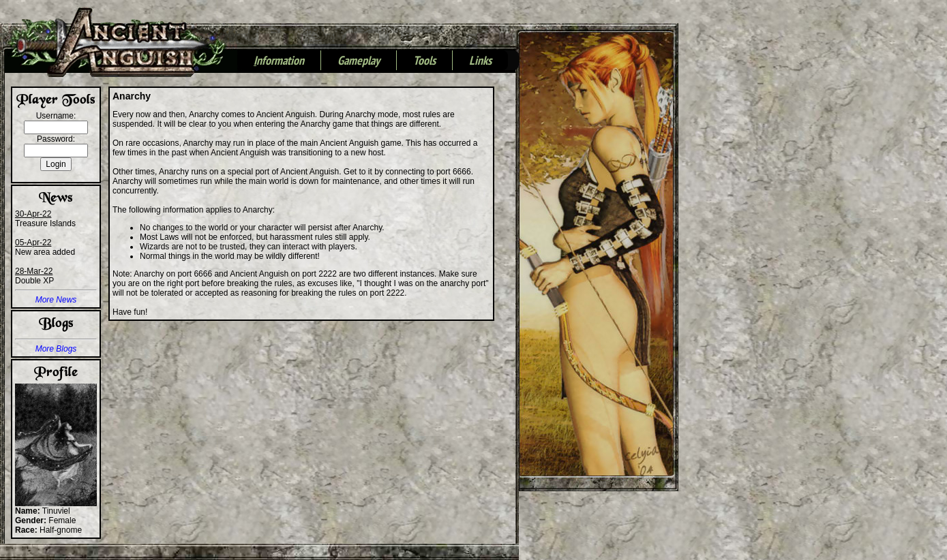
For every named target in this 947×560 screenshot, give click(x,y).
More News (56, 300)
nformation (279, 61)
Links (480, 61)
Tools (424, 61)
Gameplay (359, 61)
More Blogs (56, 349)
